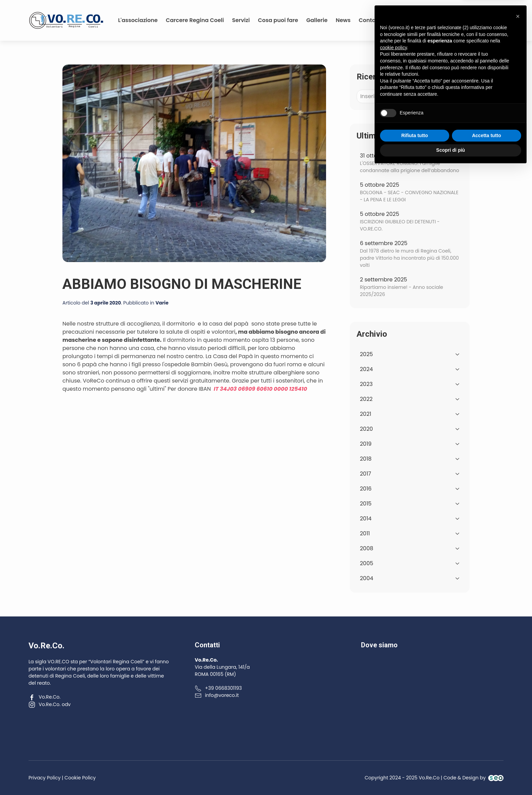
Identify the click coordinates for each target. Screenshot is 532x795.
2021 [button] (410, 414)
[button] (518, 643)
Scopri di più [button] (451, 776)
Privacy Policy (45, 778)
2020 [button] (410, 429)
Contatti (370, 20)
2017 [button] (410, 474)
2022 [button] (410, 399)
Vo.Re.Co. (44, 697)
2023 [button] (410, 384)
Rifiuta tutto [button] (415, 762)
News (343, 20)
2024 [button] (410, 369)
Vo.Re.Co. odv (50, 704)
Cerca (446, 96)
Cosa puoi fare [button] (278, 20)
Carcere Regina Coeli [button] (195, 20)
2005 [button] (410, 563)
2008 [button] (410, 548)
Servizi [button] (241, 20)
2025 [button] (410, 354)
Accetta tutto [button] (487, 762)
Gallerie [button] (317, 20)
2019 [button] (410, 444)
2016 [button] (410, 489)
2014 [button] (410, 519)
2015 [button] (410, 504)
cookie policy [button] (393, 674)
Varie (162, 303)
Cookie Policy (80, 778)
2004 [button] (410, 578)
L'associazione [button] (138, 20)
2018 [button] (410, 459)
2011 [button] (410, 533)
